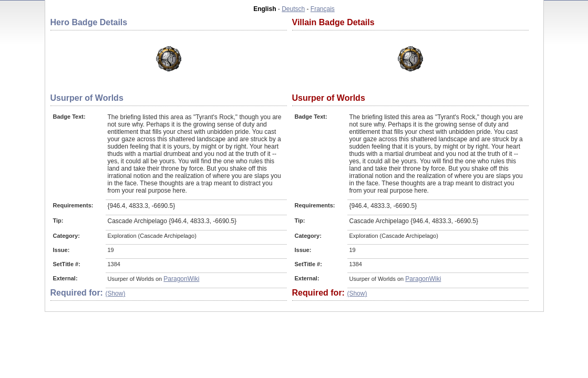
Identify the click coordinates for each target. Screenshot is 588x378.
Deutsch (293, 9)
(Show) (115, 293)
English (265, 9)
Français (323, 9)
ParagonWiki (181, 279)
